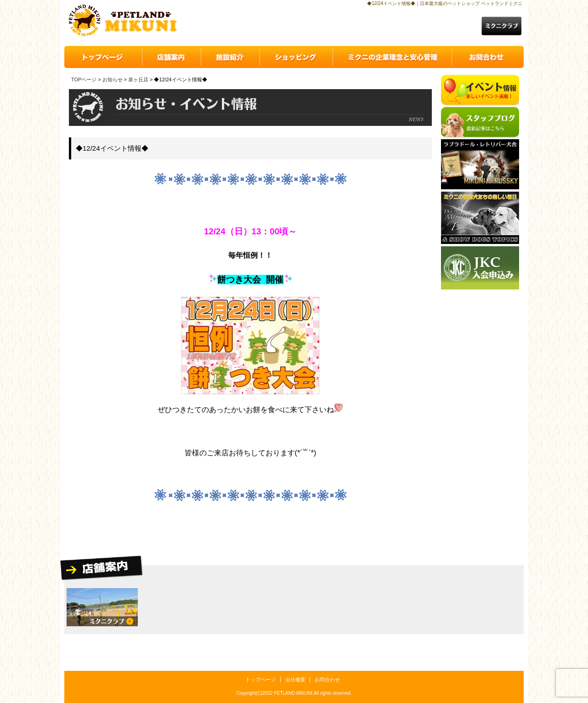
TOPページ (84, 79)
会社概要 (295, 680)
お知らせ (113, 79)
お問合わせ (327, 680)
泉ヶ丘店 (138, 79)
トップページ (260, 680)
